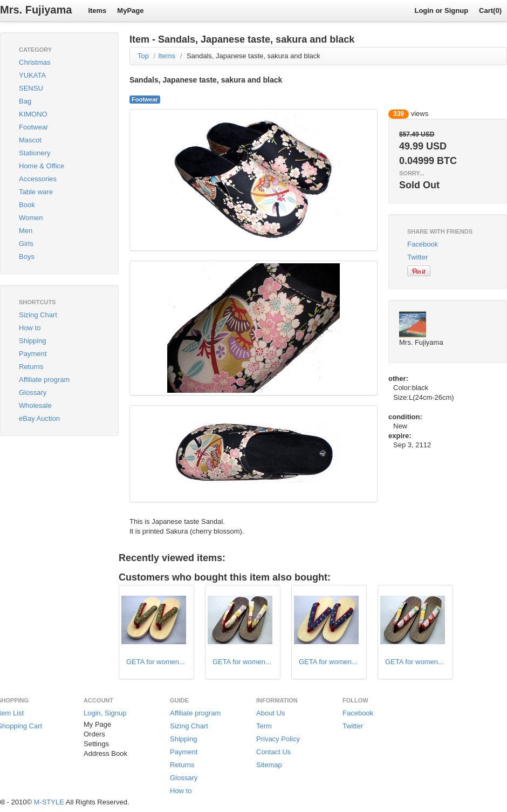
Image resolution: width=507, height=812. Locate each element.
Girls (26, 244)
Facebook (423, 244)
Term (264, 726)
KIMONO (33, 114)
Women (31, 218)
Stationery (35, 153)
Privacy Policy (278, 739)
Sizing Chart (38, 315)
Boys (27, 257)
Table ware (36, 192)
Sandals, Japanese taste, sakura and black (253, 56)
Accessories (38, 179)
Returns (31, 367)
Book (27, 205)
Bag (25, 101)
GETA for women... (156, 662)
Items (97, 11)
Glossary (33, 393)
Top (143, 56)
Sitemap (269, 765)
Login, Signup (105, 713)
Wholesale (35, 405)
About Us (270, 713)
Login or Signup (441, 11)
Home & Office (42, 166)
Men (26, 231)
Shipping (33, 341)
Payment (33, 354)
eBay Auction (39, 418)
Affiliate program (44, 380)
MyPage (130, 11)
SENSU (31, 88)
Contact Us (273, 752)
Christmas (35, 62)
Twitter (417, 257)
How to (30, 328)
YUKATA (32, 75)
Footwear (33, 127)
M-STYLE (49, 802)
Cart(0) (490, 11)
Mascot (30, 140)
